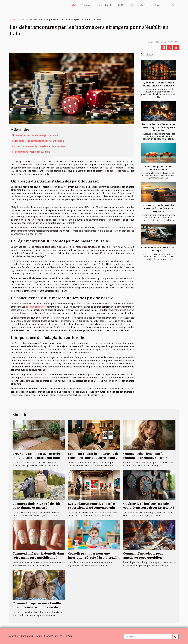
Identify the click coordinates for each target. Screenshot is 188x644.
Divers (158, 5)
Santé (120, 5)
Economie (86, 5)
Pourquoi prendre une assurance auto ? (159, 168)
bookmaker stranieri (36, 307)
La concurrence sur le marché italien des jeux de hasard (39, 146)
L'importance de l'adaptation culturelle (31, 152)
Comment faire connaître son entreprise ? (159, 249)
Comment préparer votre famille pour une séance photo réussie (37, 605)
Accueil (13, 19)
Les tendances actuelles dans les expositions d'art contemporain (92, 506)
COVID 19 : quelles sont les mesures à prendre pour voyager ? (159, 208)
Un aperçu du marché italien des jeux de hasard (35, 135)
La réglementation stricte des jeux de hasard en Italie (38, 141)
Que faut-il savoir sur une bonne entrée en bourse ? (159, 84)
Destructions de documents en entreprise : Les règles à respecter (159, 127)
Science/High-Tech (139, 5)
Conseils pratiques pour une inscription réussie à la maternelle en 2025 (94, 558)
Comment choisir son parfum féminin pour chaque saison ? (145, 456)
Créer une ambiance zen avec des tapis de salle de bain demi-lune (37, 456)
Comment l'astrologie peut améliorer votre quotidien (143, 556)
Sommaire (22, 129)
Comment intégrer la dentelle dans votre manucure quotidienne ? (38, 556)
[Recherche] (148, 637)
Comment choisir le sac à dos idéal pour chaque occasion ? (38, 506)
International (104, 5)
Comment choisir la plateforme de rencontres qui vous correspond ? (93, 456)
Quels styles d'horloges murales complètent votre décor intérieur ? (149, 506)
